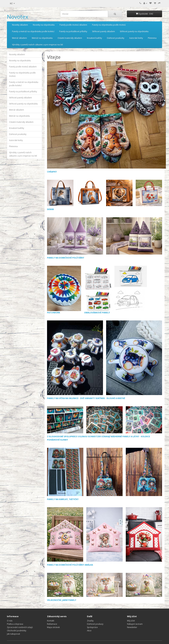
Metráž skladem (19, 38)
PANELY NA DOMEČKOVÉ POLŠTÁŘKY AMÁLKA (70, 565)
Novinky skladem (20, 25)
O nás (10, 621)
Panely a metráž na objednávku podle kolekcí (33, 31)
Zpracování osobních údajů (20, 627)
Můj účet (131, 621)
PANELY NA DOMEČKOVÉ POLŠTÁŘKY (66, 258)
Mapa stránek (53, 627)
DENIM (50, 209)
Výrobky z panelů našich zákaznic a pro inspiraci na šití (37, 45)
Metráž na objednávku (42, 38)
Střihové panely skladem (103, 31)
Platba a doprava (15, 624)
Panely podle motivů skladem (73, 25)
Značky (90, 621)
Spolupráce (92, 627)
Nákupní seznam (135, 624)
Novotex (18, 17)
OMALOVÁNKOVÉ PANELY (116, 290)
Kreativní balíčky (94, 38)
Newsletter (132, 627)
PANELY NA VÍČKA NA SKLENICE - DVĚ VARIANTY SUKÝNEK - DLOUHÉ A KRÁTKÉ (86, 398)
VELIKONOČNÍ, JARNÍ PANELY (62, 600)
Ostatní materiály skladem (70, 38)
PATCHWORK (64, 290)
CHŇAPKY (52, 172)
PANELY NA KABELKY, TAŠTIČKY (63, 499)
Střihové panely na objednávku (134, 31)
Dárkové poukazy (95, 624)
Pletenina (152, 38)
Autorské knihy (136, 38)
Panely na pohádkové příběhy (73, 31)
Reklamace (52, 624)
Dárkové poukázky (116, 38)
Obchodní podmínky (17, 631)
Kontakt (51, 621)
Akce (89, 631)
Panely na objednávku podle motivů (109, 25)
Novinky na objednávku (44, 25)
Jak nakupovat (13, 634)
